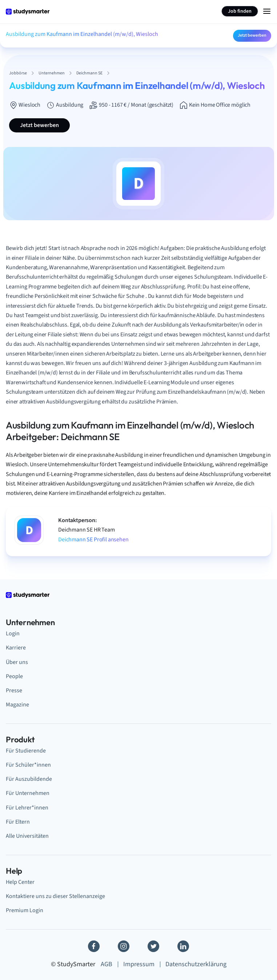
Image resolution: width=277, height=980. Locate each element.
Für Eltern (18, 822)
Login (13, 633)
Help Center (20, 882)
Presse (14, 690)
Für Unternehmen (28, 793)
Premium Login (25, 910)
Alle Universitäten (27, 836)
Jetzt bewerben (252, 35)
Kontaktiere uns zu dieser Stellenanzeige (55, 896)
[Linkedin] (183, 946)
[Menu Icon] (267, 11)
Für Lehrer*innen (27, 808)
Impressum (139, 964)
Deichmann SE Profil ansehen (93, 540)
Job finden (240, 11)
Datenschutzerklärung (196, 964)
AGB (107, 964)
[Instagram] (124, 946)
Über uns (17, 662)
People (14, 676)
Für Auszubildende (29, 779)
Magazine (17, 705)
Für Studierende (26, 751)
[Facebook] (94, 946)
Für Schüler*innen (28, 765)
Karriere (16, 648)
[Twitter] (153, 946)
